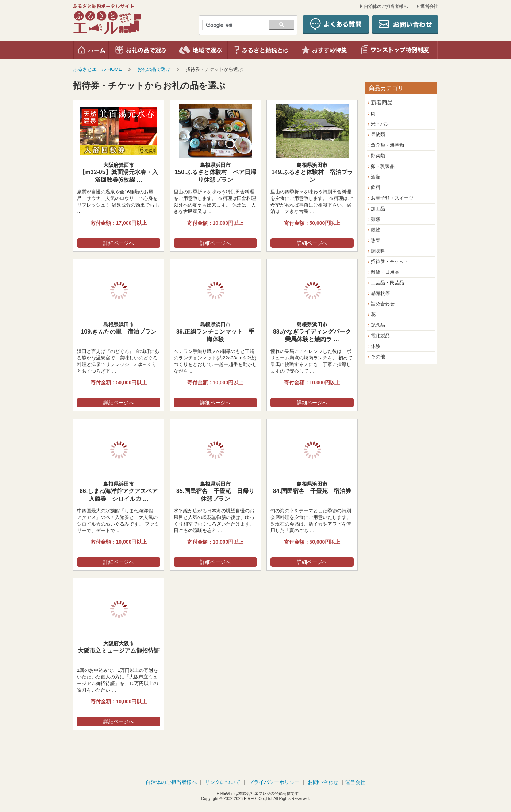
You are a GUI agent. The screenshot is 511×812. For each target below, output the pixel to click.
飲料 (376, 187)
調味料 (378, 251)
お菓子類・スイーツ (392, 198)
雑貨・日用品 (385, 272)
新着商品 (382, 102)
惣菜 (376, 240)
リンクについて (223, 782)
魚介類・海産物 (387, 145)
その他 (378, 357)
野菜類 (378, 156)
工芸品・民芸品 (387, 283)
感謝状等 (380, 293)
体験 (376, 346)
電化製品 (380, 336)
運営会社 (429, 7)
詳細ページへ (119, 243)
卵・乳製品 (383, 166)
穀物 (376, 230)
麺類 (376, 219)
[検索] (234, 25)
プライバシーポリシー (274, 782)
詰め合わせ (383, 304)
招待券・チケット (390, 261)
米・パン (380, 124)
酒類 (376, 177)
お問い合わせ (323, 782)
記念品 (378, 325)
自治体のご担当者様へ (386, 7)
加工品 (378, 209)
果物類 (378, 134)
